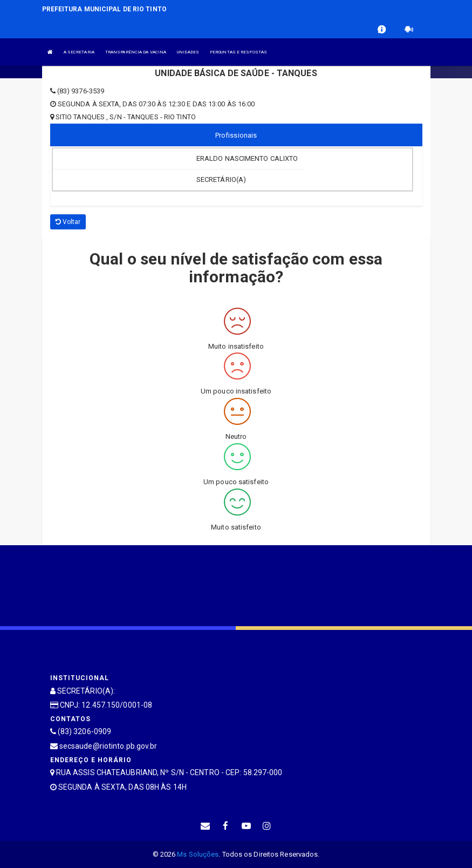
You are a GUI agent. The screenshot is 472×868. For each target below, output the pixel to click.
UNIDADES (188, 52)
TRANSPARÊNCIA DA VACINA (136, 52)
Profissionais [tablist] (236, 135)
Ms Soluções (198, 854)
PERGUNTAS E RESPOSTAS (238, 52)
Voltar (68, 222)
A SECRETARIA (79, 52)
